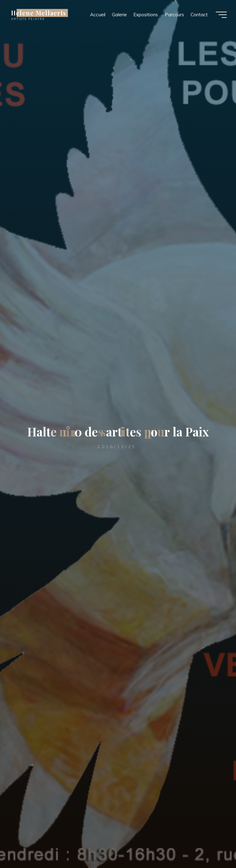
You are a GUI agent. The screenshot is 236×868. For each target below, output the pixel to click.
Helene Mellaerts (39, 13)
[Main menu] (221, 15)
